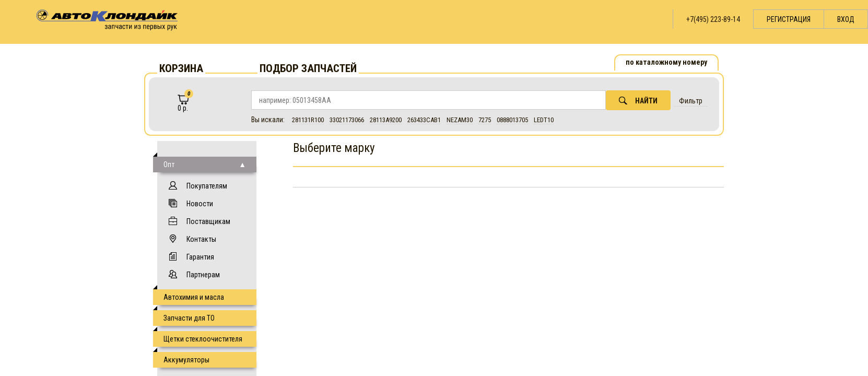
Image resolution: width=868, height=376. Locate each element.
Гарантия (200, 257)
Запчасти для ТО (189, 318)
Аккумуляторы (186, 360)
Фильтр (691, 101)
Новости (200, 204)
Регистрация (789, 19)
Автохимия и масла (194, 297)
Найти (638, 101)
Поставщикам (208, 221)
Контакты (201, 239)
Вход (846, 19)
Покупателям (207, 186)
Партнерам (203, 275)
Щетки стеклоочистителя (203, 339)
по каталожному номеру (666, 62)
